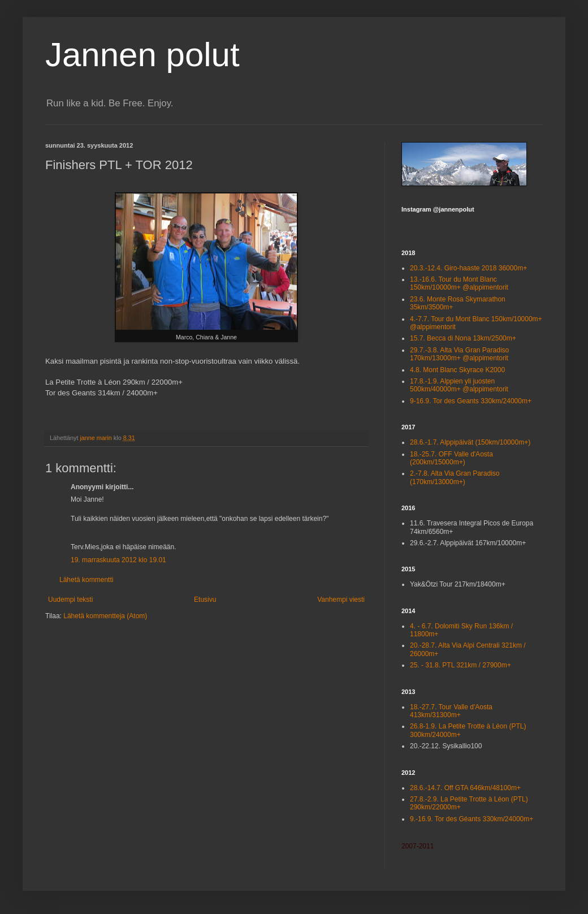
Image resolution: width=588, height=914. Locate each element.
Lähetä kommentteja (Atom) (105, 616)
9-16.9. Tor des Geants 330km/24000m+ (471, 401)
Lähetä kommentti (86, 580)
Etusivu (205, 600)
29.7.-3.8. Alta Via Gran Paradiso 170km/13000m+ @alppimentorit (459, 354)
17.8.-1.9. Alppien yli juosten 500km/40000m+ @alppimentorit (459, 385)
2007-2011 (418, 846)
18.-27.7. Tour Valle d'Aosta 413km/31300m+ (451, 711)
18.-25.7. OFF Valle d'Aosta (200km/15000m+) (451, 458)
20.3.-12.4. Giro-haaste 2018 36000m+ (468, 268)
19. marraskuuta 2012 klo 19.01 (118, 560)
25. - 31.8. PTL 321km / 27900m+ (461, 665)
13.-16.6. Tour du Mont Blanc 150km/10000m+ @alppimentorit (459, 283)
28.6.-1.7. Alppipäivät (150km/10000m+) (470, 442)
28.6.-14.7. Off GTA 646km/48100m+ (465, 788)
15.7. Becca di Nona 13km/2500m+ (463, 338)
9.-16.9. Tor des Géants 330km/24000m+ (472, 819)
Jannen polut (142, 55)
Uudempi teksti (70, 600)
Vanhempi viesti (341, 600)
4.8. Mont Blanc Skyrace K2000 (457, 370)
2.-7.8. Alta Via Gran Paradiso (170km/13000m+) (455, 477)
